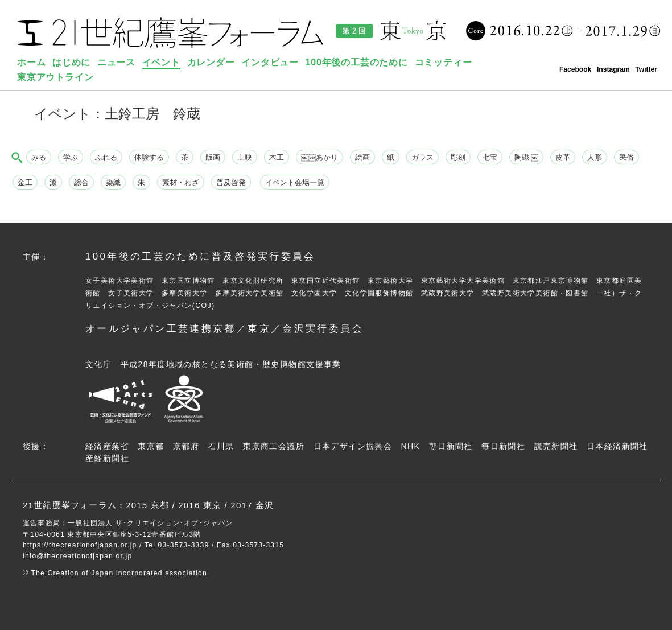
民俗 (626, 157)
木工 (277, 157)
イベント (161, 62)
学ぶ (71, 157)
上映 (245, 157)
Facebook (575, 69)
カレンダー (211, 62)
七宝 (490, 157)
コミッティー (444, 62)
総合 (81, 182)
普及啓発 (231, 182)
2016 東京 (200, 505)
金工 (25, 182)
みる (39, 157)
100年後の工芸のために (357, 62)
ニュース (116, 62)
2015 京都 (147, 505)
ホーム (31, 62)
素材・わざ (181, 182)
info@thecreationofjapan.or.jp (77, 556)
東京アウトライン (55, 77)
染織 (113, 182)
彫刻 (458, 157)
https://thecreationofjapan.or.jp (80, 545)
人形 (595, 157)
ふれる (106, 157)
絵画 (362, 157)
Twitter (646, 69)
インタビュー (270, 62)
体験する (149, 157)
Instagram (613, 69)
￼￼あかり (319, 157)
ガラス (422, 157)
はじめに (71, 62)
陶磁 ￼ (527, 157)
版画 (213, 157)
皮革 (563, 157)
